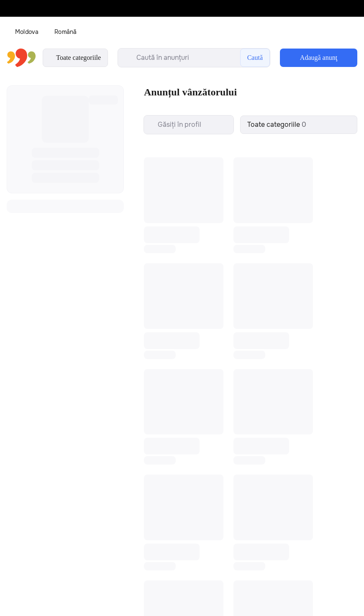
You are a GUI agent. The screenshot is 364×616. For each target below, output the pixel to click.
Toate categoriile (75, 58)
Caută (255, 58)
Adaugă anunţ (319, 58)
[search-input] (194, 58)
